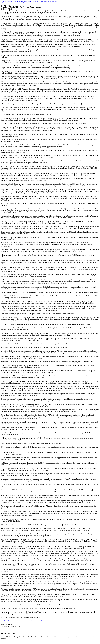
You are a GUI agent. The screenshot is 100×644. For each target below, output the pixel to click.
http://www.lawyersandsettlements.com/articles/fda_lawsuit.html (21, 621)
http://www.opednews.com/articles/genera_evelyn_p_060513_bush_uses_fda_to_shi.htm (29, 2)
